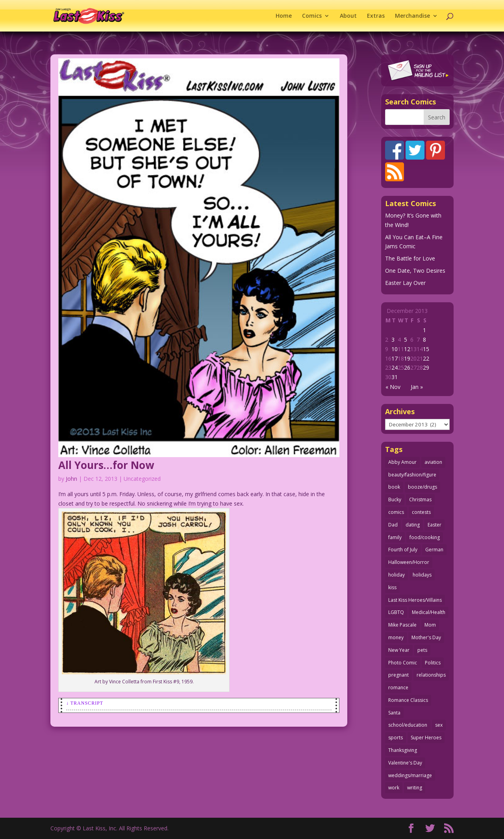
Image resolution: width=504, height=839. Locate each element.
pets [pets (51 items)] (422, 650)
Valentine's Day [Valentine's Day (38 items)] (405, 763)
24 (395, 367)
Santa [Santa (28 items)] (394, 713)
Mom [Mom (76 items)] (430, 625)
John (71, 479)
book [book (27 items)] (394, 487)
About (348, 16)
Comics (312, 16)
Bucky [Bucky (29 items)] (395, 499)
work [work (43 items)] (394, 788)
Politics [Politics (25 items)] (433, 663)
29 (426, 367)
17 (395, 358)
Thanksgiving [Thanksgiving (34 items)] (403, 750)
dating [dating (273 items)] (413, 525)
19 (407, 358)
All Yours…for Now (106, 465)
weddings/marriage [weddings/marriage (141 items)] (410, 775)
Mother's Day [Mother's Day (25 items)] (426, 637)
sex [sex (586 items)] (439, 725)
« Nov (393, 387)
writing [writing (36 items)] (415, 788)
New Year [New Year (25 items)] (399, 650)
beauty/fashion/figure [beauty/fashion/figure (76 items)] (412, 475)
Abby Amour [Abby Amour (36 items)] (402, 462)
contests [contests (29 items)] (421, 512)
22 (426, 358)
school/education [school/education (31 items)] (408, 725)
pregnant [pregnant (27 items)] (398, 675)
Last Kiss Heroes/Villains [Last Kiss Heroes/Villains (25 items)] (415, 600)
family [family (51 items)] (395, 537)
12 (407, 349)
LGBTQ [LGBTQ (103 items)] (396, 612)
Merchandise (412, 16)
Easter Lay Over (405, 283)
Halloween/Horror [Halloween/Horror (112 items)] (409, 562)
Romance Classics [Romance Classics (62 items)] (408, 700)
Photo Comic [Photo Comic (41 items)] (403, 663)
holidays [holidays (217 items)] (422, 575)
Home (284, 16)
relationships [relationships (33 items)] (431, 675)
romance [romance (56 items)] (398, 687)
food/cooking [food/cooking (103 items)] (425, 537)
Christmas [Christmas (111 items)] (420, 499)
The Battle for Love (410, 258)
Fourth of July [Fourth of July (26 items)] (403, 550)
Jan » (417, 387)
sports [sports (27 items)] (396, 738)
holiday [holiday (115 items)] (397, 575)
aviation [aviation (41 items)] (433, 462)
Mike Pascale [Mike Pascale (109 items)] (402, 625)
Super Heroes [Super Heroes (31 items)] (426, 738)
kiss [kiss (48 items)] (392, 587)
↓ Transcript (85, 703)
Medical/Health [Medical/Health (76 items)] (429, 612)
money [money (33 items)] (396, 637)
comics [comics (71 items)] (396, 512)
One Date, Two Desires (415, 271)
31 (395, 377)
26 (407, 367)
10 (395, 349)
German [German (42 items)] (434, 550)
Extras (376, 16)
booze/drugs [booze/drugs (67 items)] (422, 487)
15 (426, 349)
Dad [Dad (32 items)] (393, 525)
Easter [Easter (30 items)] (435, 525)
